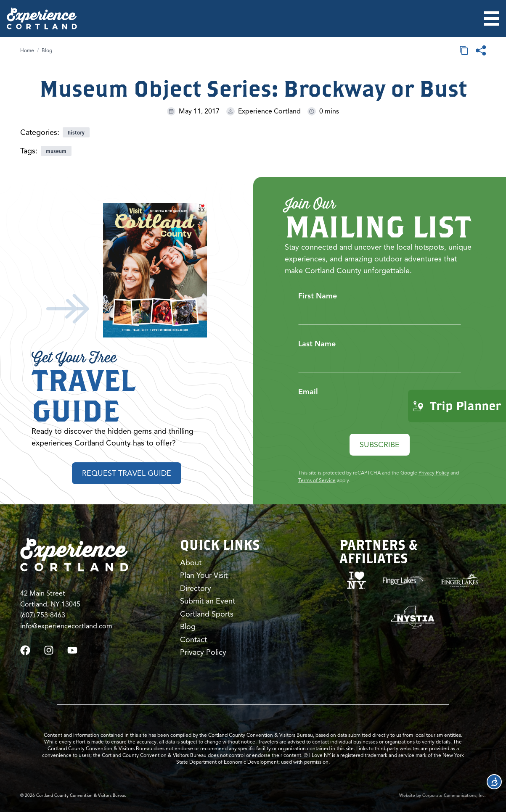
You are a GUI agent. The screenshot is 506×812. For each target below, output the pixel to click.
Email (308, 392)
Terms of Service (317, 480)
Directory (196, 588)
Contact (193, 640)
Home (27, 50)
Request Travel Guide (127, 473)
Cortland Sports (207, 614)
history (76, 132)
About (191, 563)
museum (56, 151)
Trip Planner (457, 406)
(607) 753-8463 (43, 615)
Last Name (317, 344)
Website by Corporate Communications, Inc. (442, 795)
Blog (47, 50)
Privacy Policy (434, 473)
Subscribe (380, 445)
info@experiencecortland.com (66, 626)
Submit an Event (208, 601)
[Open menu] (491, 18)
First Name (318, 296)
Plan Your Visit (204, 575)
